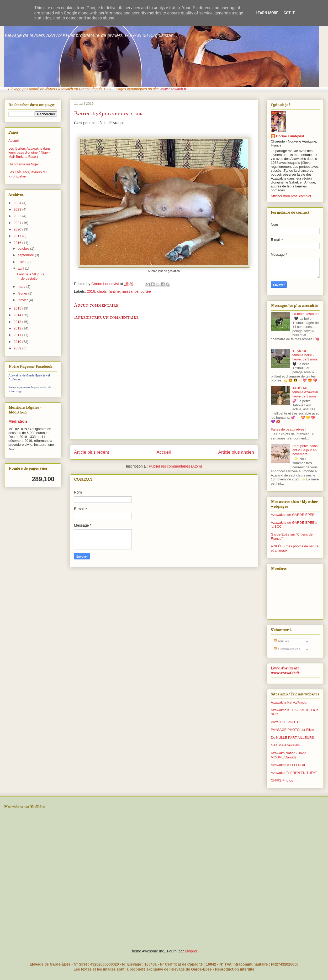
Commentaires (287, 649)
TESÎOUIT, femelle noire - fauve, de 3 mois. (305, 355)
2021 (18, 223)
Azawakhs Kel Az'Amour (289, 702)
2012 (18, 328)
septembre (26, 255)
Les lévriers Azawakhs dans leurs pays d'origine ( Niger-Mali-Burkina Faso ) (29, 153)
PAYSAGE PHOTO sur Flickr (293, 730)
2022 (18, 216)
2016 (91, 291)
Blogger (191, 951)
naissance (130, 291)
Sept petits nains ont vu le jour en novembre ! (305, 450)
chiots (102, 291)
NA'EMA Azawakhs (285, 745)
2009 (18, 348)
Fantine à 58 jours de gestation (30, 276)
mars (22, 287)
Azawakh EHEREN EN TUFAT (294, 773)
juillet (22, 262)
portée (146, 291)
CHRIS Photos (282, 780)
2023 (18, 209)
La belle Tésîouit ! (306, 314)
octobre (24, 248)
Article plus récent (91, 452)
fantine (114, 291)
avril (21, 268)
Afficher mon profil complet (291, 196)
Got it (289, 13)
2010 (18, 342)
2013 (18, 322)
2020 (18, 229)
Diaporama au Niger (24, 164)
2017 (18, 236)
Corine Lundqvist (290, 136)
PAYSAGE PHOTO (285, 722)
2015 (18, 308)
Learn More (267, 13)
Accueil (164, 452)
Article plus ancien (236, 452)
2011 (18, 335)
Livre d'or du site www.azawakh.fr (285, 670)
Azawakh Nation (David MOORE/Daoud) (289, 755)
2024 (18, 203)
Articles (282, 641)
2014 (18, 315)
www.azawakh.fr (173, 89)
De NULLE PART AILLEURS (292, 738)
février (23, 293)
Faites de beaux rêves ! (289, 429)
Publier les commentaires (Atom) (175, 466)
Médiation (18, 421)
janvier (23, 300)
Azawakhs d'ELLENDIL (288, 765)
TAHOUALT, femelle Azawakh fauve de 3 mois (305, 392)
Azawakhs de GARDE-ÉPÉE (293, 515)
